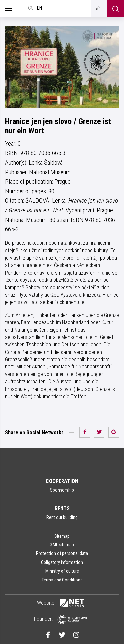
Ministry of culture (62, 571)
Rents (62, 509)
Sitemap (62, 536)
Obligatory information (62, 562)
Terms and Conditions (62, 580)
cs (31, 8)
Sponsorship (62, 490)
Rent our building (62, 517)
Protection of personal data (62, 553)
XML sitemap (62, 545)
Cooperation (62, 481)
